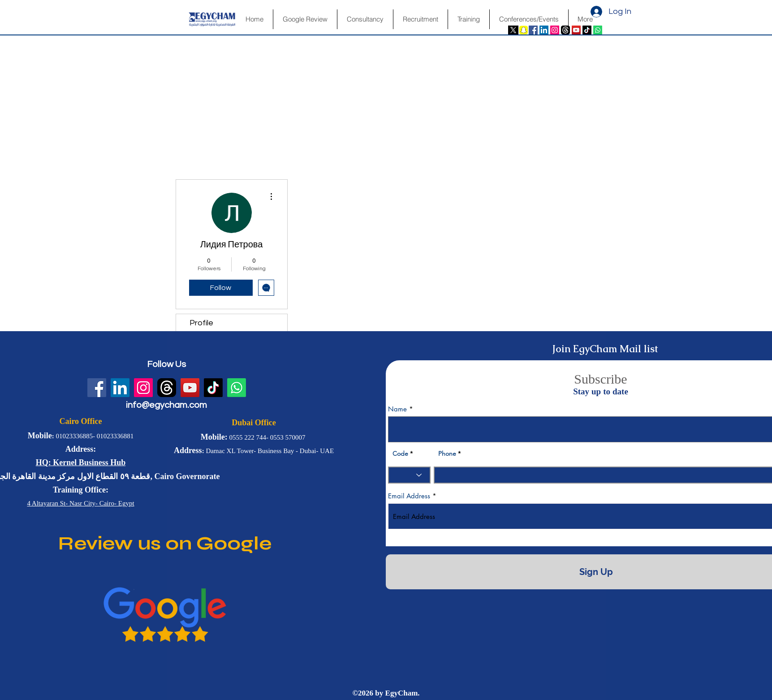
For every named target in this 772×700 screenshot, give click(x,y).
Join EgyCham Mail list (605, 349)
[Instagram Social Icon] (555, 30)
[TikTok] (587, 30)
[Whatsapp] (598, 30)
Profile (201, 323)
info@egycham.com (166, 405)
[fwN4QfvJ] (565, 30)
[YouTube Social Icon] (576, 30)
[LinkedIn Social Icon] (544, 30)
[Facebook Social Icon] (533, 30)
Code (400, 454)
